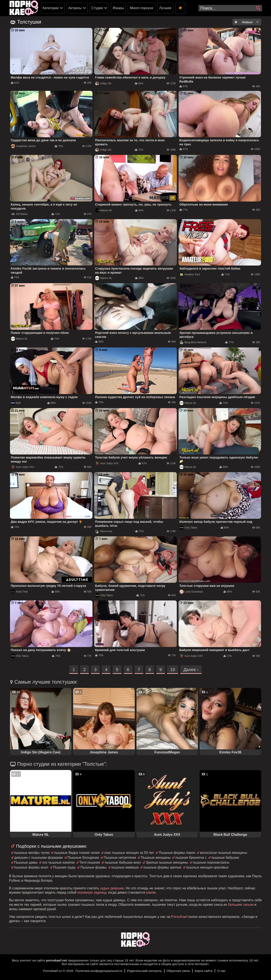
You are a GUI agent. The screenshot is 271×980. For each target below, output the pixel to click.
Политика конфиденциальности (99, 971)
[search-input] (230, 8)
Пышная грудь (64, 867)
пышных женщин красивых (207, 867)
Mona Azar (104, 531)
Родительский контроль (145, 971)
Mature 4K (103, 210)
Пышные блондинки (83, 858)
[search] (258, 8)
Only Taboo (188, 528)
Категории (51, 8)
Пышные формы (93, 867)
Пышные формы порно (177, 853)
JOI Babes (19, 214)
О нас (221, 971)
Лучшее (165, 8)
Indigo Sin (103, 83)
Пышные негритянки (120, 858)
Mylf (16, 403)
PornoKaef (179, 917)
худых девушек (112, 888)
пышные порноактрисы (211, 862)
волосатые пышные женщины (224, 853)
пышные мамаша (125, 867)
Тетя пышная (90, 862)
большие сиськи (241, 905)
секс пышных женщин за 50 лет (129, 853)
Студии (97, 8)
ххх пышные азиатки (58, 862)
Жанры (118, 8)
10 (173, 670)
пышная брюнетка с (191, 858)
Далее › (191, 670)
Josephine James (23, 146)
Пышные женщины (156, 858)
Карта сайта (204, 971)
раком (151, 892)
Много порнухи (142, 8)
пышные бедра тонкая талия (77, 853)
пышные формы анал (31, 867)
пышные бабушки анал (123, 862)
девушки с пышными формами (39, 858)
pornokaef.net (56, 960)
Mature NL (104, 278)
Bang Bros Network (193, 342)
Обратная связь (178, 971)
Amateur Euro (190, 274)
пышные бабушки (225, 858)
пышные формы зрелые (162, 867)
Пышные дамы (26, 862)
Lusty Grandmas (191, 592)
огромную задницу (92, 892)
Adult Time (19, 592)
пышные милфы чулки (32, 853)
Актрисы (75, 8)
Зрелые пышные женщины (167, 862)
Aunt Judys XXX (23, 467)
